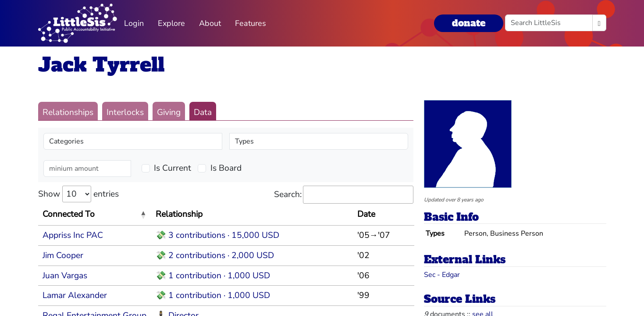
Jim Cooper (63, 255)
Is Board (226, 168)
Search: (344, 195)
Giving (169, 112)
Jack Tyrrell (101, 65)
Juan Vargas (65, 276)
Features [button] (251, 23)
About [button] (210, 23)
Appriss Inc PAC (73, 235)
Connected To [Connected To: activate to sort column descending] (69, 214)
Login (134, 23)
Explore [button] (171, 23)
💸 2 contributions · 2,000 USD (215, 255)
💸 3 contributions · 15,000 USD (217, 235)
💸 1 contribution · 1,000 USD (213, 276)
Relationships (68, 112)
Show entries (78, 194)
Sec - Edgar (442, 275)
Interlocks (125, 112)
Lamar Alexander (75, 295)
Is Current (173, 168)
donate (469, 23)
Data (203, 112)
